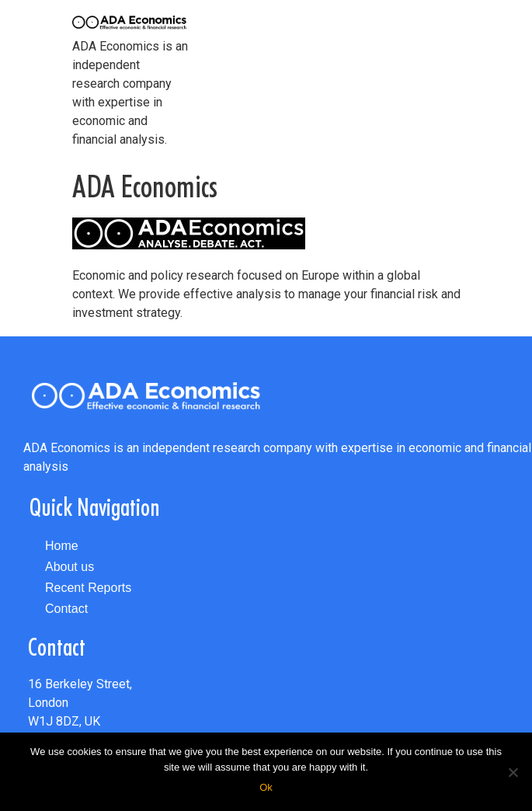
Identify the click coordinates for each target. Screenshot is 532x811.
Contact (66, 609)
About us (70, 567)
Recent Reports (88, 588)
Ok (266, 787)
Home (62, 546)
